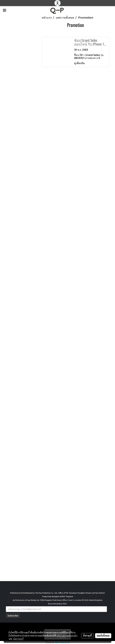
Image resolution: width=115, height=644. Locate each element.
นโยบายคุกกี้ (18, 639)
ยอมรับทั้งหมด (103, 636)
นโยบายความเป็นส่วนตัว (67, 636)
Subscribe (13, 616)
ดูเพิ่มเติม (80, 63)
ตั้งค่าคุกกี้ (87, 636)
